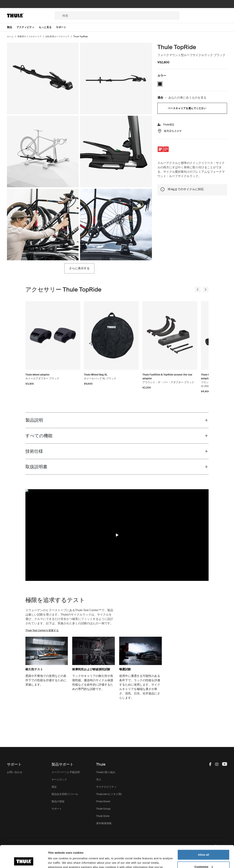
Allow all (204, 834)
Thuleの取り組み (106, 772)
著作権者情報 (104, 823)
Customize (204, 846)
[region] (117, 535)
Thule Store (103, 816)
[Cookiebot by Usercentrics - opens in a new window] (24, 861)
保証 (54, 787)
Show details (56, 861)
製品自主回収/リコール (65, 794)
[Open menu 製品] (12, 27)
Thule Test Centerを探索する (42, 630)
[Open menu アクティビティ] (28, 27)
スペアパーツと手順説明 (66, 772)
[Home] (31, 16)
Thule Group (103, 809)
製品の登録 (58, 801)
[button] (117, 535)
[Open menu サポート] (63, 27)
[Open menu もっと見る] (47, 27)
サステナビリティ (106, 787)
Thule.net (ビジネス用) (109, 794)
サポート (57, 809)
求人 (99, 779)
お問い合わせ (15, 772)
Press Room (103, 801)
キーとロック (59, 779)
